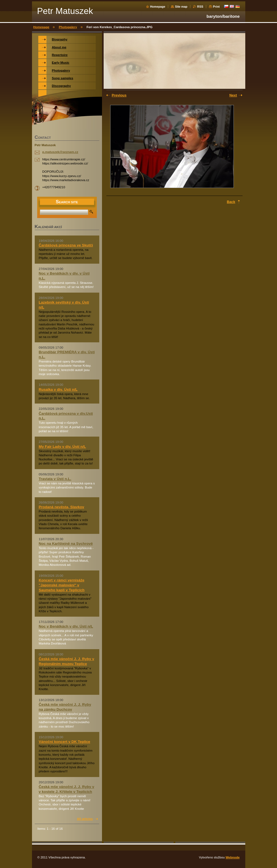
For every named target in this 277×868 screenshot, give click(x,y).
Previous (119, 95)
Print (216, 7)
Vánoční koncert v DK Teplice (65, 742)
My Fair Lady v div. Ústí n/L (62, 447)
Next (233, 95)
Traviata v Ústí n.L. (55, 479)
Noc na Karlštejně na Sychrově (66, 544)
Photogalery (68, 27)
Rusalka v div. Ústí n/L (58, 389)
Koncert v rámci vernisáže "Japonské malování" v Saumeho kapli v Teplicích (62, 585)
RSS (200, 7)
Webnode (233, 857)
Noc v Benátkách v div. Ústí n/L (66, 626)
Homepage (158, 7)
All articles (85, 819)
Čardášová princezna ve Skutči (66, 245)
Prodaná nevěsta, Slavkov (62, 507)
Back (231, 202)
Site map (181, 7)
